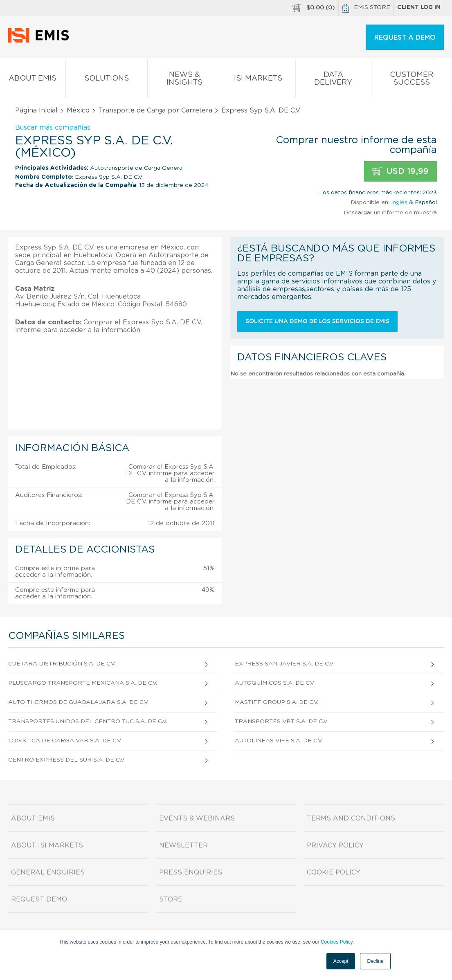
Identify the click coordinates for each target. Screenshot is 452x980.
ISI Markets (258, 80)
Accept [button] (341, 961)
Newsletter (183, 845)
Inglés (399, 202)
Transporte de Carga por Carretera (155, 110)
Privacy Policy (335, 845)
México (78, 110)
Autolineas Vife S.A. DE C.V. (279, 741)
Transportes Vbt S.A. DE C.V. (281, 722)
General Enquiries (48, 872)
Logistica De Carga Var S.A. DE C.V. (65, 741)
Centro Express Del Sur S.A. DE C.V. (66, 760)
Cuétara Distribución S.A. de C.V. (62, 664)
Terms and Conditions (351, 818)
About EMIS (33, 80)
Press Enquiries (191, 872)
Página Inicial (36, 110)
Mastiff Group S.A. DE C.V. (277, 702)
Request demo (39, 899)
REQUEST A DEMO (405, 38)
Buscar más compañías (53, 128)
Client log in (419, 7)
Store (171, 899)
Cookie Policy (334, 872)
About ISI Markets (47, 845)
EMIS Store (366, 8)
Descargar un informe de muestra (390, 213)
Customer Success (412, 80)
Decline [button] (375, 961)
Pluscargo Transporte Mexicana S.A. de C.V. (83, 683)
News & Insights (184, 80)
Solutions (107, 80)
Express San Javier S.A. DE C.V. (284, 664)
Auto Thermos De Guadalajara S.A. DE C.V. (78, 702)
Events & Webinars (197, 818)
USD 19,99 (400, 172)
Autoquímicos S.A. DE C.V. (275, 683)
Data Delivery (333, 80)
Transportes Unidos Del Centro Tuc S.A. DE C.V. (88, 722)
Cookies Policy (337, 942)
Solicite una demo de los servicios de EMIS (317, 321)
